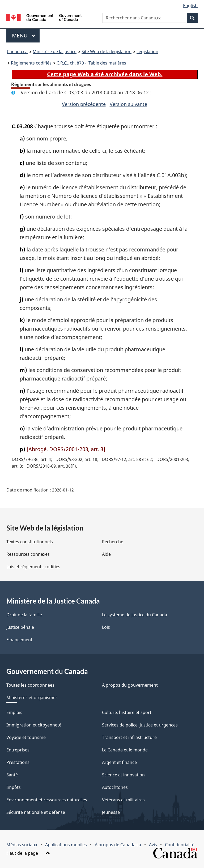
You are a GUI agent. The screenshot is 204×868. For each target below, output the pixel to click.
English (190, 6)
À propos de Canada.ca (118, 845)
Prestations (18, 762)
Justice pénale (20, 627)
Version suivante (128, 104)
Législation (147, 52)
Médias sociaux (22, 845)
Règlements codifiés (31, 63)
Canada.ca (17, 52)
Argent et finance (119, 762)
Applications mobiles (66, 845)
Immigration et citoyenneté (34, 725)
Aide (106, 554)
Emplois (14, 712)
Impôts (14, 787)
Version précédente (84, 104)
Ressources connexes (28, 554)
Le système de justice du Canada (135, 615)
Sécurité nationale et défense (36, 812)
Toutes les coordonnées (30, 685)
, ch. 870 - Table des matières (91, 63)
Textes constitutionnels (30, 542)
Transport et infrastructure (129, 737)
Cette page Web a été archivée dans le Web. (105, 74)
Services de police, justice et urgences (140, 725)
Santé (12, 775)
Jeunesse (111, 812)
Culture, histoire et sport (127, 712)
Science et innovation (123, 775)
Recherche (113, 542)
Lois (106, 627)
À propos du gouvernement (130, 685)
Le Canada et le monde (125, 750)
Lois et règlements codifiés (33, 567)
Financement (19, 640)
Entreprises (18, 750)
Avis (153, 845)
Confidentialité (180, 845)
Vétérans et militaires (123, 800)
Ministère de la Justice (55, 52)
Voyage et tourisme (26, 737)
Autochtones (115, 787)
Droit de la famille (24, 615)
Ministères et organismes (32, 698)
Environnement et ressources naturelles (47, 800)
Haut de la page (28, 853)
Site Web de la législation (107, 52)
